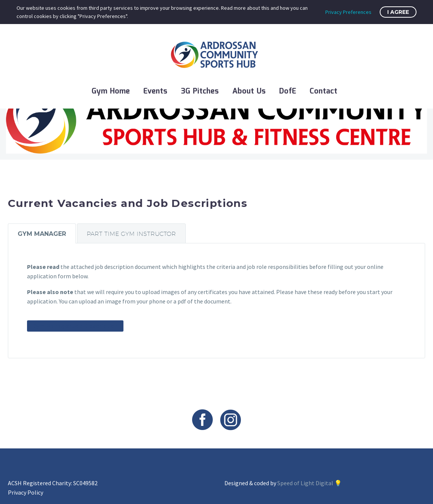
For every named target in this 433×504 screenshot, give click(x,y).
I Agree (398, 12)
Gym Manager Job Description (75, 326)
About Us (249, 91)
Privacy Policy (26, 492)
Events (155, 91)
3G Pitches (200, 91)
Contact (323, 91)
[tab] (42, 233)
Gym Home (111, 91)
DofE (288, 91)
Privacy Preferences (348, 12)
